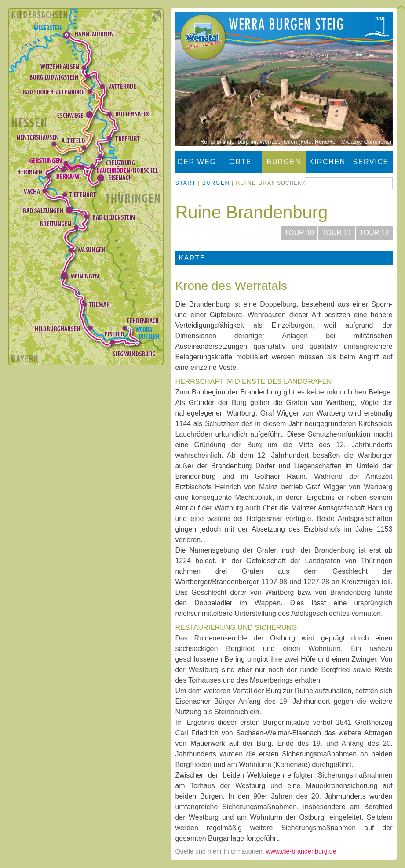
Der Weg (197, 162)
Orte (240, 162)
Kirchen (327, 162)
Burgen (284, 162)
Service (371, 162)
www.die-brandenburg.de (301, 851)
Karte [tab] (192, 258)
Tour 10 (299, 233)
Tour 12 (374, 233)
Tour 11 (337, 233)
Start (185, 183)
